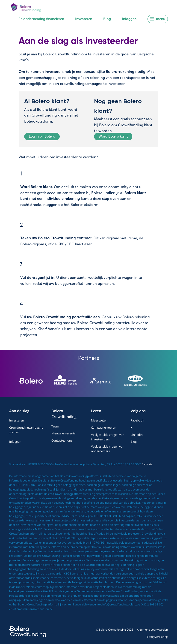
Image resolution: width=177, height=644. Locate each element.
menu (158, 19)
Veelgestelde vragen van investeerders (108, 437)
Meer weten (99, 420)
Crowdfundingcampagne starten (26, 430)
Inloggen (129, 19)
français (147, 464)
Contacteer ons (62, 440)
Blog (107, 19)
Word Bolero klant (113, 136)
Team (55, 426)
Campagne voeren (104, 427)
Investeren (84, 19)
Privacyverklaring (157, 637)
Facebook (137, 420)
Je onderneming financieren (41, 19)
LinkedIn (137, 435)
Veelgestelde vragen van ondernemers (108, 449)
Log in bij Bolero (42, 136)
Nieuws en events (63, 433)
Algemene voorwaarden (152, 630)
